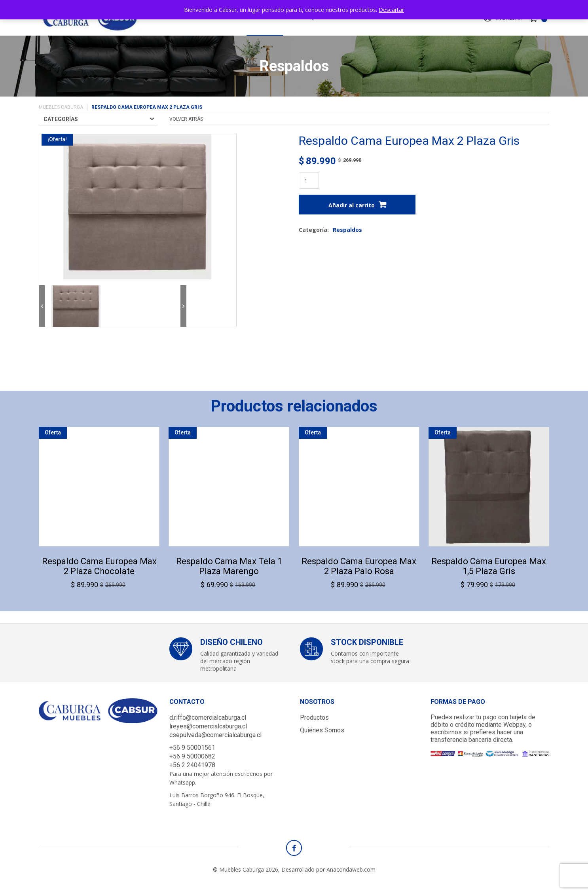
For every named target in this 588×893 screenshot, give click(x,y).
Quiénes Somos (322, 730)
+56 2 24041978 (192, 765)
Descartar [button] (391, 10)
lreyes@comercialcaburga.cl (208, 726)
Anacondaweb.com (351, 869)
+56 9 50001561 (192, 748)
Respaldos (347, 230)
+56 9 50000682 (192, 756)
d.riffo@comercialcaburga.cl (208, 718)
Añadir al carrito (352, 205)
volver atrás (186, 119)
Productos (314, 718)
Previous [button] (42, 306)
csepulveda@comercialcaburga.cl (215, 735)
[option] (76, 306)
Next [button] (183, 306)
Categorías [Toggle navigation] (61, 119)
